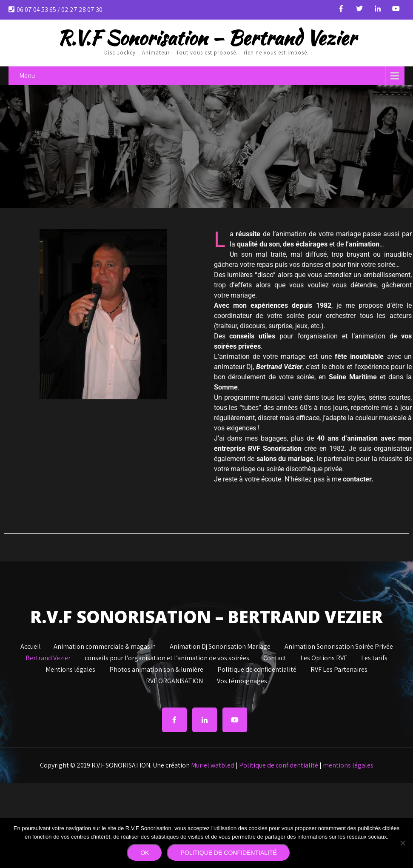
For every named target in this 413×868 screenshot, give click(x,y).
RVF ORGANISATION (174, 680)
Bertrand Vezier (48, 657)
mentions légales (348, 765)
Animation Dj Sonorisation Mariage (220, 645)
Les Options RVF (324, 657)
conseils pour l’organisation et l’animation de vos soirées (167, 657)
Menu (27, 76)
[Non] (402, 843)
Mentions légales (70, 668)
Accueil (31, 645)
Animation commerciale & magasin (105, 645)
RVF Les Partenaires (339, 668)
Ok (145, 853)
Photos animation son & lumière (156, 668)
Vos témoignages (242, 680)
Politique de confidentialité (257, 668)
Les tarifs (374, 657)
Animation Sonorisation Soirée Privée (339, 645)
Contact (275, 657)
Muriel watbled (213, 765)
